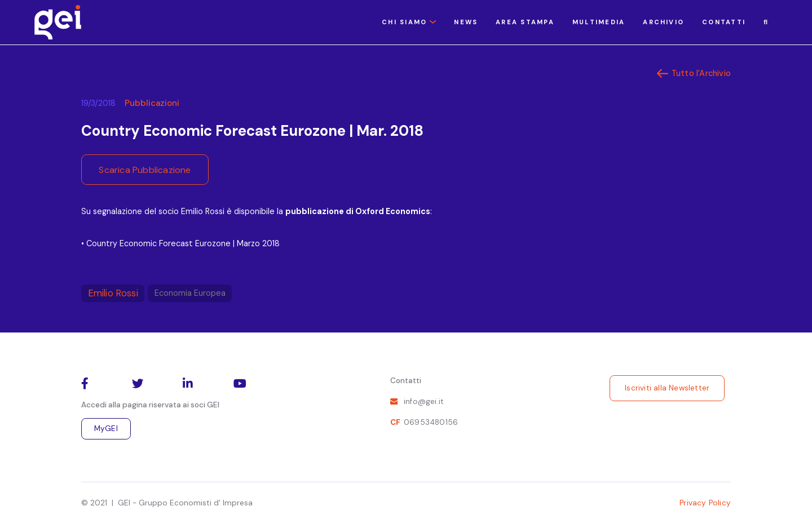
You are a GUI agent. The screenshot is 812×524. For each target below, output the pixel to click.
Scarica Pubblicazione (145, 170)
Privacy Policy (705, 503)
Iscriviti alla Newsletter (667, 388)
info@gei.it (424, 401)
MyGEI (106, 428)
